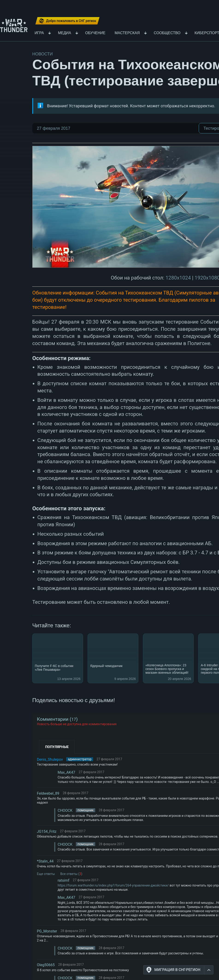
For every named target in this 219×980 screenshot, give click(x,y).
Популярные (57, 747)
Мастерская (127, 33)
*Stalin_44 (45, 861)
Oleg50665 (46, 965)
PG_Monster (47, 931)
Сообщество (167, 33)
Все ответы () (71, 874)
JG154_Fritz (47, 831)
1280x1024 (178, 278)
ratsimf (64, 880)
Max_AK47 (66, 772)
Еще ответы (46, 874)
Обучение (95, 33)
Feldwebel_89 (48, 793)
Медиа (64, 33)
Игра (39, 33)
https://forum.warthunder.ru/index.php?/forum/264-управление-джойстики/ (113, 885)
